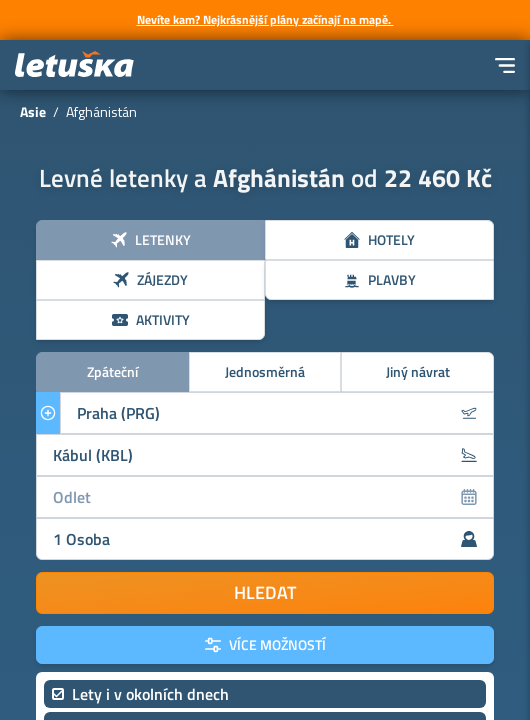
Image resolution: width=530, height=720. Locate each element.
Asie (33, 111)
